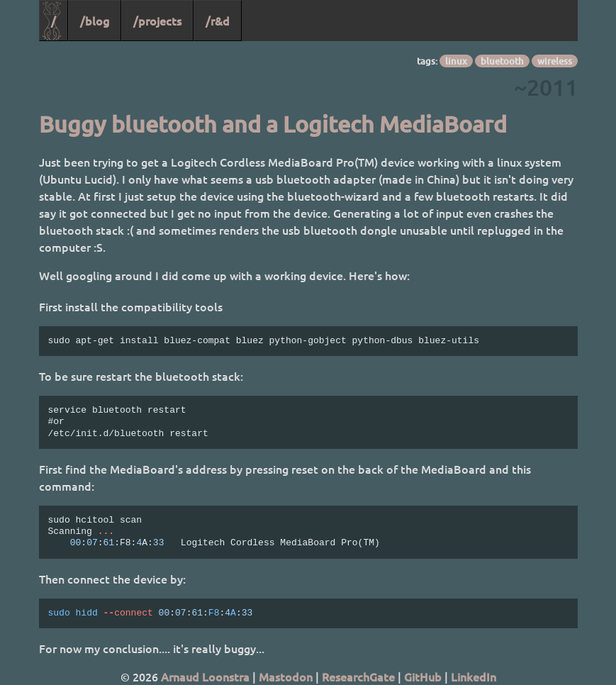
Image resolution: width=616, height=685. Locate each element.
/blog (95, 21)
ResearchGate (358, 676)
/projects (157, 21)
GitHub (423, 676)
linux (456, 61)
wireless (555, 61)
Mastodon (286, 676)
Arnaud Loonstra (205, 676)
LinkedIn (474, 676)
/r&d (218, 21)
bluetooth (502, 61)
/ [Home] (54, 21)
